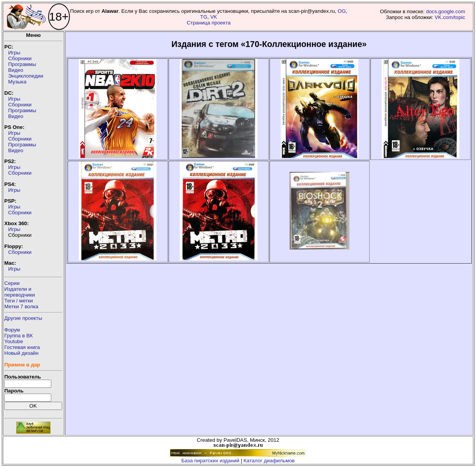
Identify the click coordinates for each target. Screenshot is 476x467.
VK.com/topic (450, 17)
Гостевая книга (22, 347)
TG (204, 17)
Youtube (14, 341)
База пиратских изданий (210, 461)
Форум (12, 330)
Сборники (20, 58)
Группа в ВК (18, 336)
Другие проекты (23, 318)
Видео (16, 70)
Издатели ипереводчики (20, 292)
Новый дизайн (21, 353)
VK (214, 17)
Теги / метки (19, 301)
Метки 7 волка (21, 306)
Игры (14, 53)
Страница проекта (209, 23)
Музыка (17, 82)
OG (342, 11)
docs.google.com (446, 11)
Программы (22, 64)
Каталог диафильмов (269, 461)
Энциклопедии (26, 76)
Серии (12, 283)
